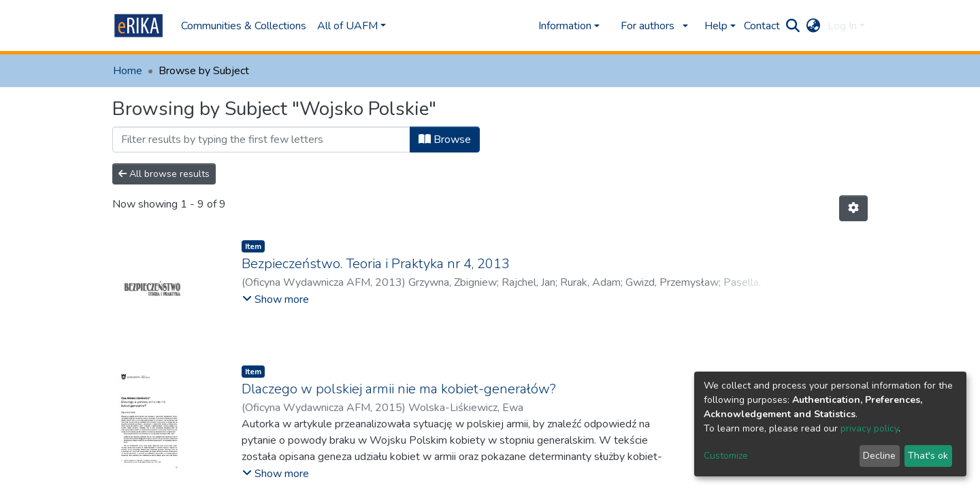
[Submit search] (793, 26)
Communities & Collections (244, 26)
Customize (726, 456)
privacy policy (869, 428)
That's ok (928, 456)
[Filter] (261, 140)
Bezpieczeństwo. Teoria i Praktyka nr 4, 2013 (376, 264)
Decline (879, 456)
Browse (445, 140)
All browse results (164, 174)
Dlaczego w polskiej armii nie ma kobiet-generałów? (399, 389)
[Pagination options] (853, 208)
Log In (842, 26)
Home (128, 71)
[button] (814, 26)
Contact (762, 26)
